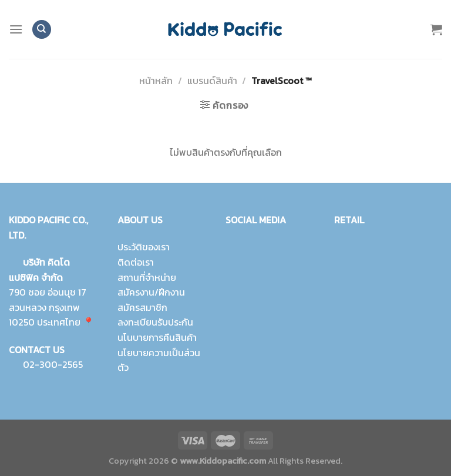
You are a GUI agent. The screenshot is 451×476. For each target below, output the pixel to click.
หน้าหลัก (156, 81)
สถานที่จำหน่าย (147, 277)
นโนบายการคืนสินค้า (157, 337)
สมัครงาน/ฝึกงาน (151, 292)
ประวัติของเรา (144, 247)
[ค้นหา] (42, 30)
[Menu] (16, 29)
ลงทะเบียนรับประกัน (155, 322)
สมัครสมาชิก (142, 307)
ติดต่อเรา (136, 262)
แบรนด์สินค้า (212, 81)
